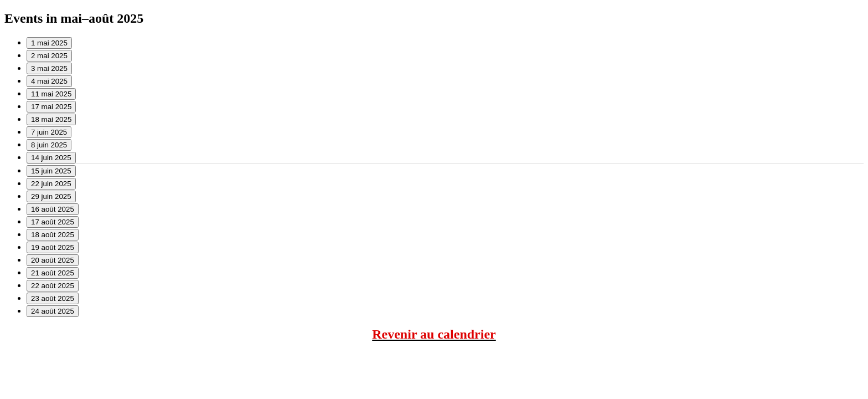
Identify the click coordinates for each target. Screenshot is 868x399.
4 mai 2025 (49, 81)
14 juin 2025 (51, 158)
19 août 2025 (53, 247)
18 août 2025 (53, 235)
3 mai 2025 (49, 68)
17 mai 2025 (51, 107)
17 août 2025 (53, 222)
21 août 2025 (53, 273)
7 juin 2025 (49, 132)
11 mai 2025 (51, 94)
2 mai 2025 (49, 56)
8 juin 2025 (49, 145)
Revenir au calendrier (434, 334)
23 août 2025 (53, 298)
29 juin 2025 (51, 196)
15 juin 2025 (51, 171)
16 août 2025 (53, 209)
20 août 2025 (53, 260)
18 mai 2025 (51, 119)
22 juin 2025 (51, 184)
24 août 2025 (53, 311)
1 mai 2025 (49, 43)
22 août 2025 (53, 286)
